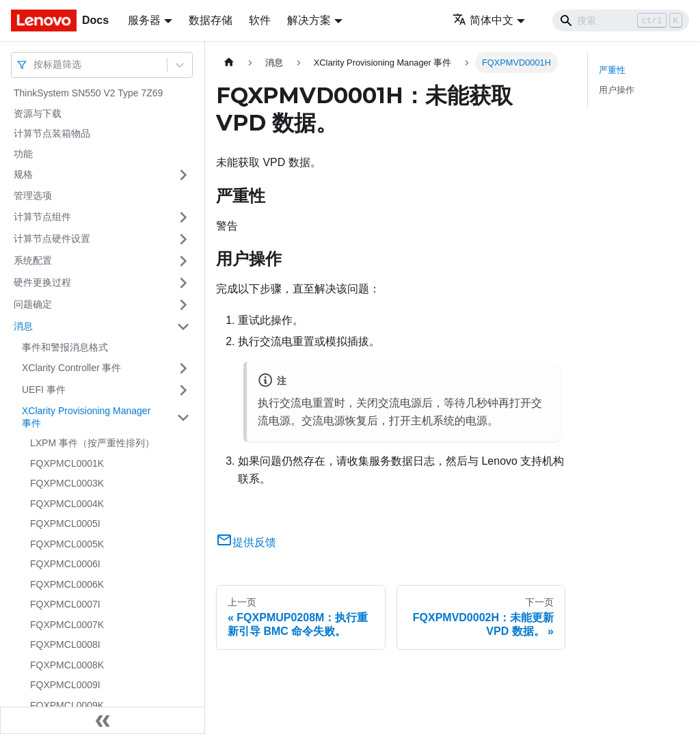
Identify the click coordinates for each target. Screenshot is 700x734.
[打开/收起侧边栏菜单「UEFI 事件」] (183, 390)
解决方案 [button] (309, 20)
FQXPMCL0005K (67, 544)
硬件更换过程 (42, 282)
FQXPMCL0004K (67, 504)
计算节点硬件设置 (52, 239)
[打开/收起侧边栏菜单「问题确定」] (183, 305)
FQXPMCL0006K (67, 584)
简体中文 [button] (483, 20)
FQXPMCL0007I (65, 604)
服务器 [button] (144, 20)
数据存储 (211, 20)
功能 (23, 154)
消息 (23, 326)
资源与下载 (38, 113)
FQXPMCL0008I (65, 644)
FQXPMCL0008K (67, 665)
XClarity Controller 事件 (71, 368)
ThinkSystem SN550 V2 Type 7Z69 (88, 93)
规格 (23, 174)
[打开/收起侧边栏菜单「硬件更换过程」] (183, 283)
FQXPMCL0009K (67, 705)
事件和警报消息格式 (65, 347)
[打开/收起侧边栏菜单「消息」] (183, 327)
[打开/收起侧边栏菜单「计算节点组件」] (183, 217)
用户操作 (617, 90)
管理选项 (33, 195)
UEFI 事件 (44, 390)
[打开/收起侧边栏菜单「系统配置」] (183, 261)
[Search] (621, 21)
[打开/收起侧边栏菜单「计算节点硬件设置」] (183, 239)
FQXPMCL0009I (65, 685)
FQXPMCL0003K (67, 483)
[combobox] (35, 65)
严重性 (612, 70)
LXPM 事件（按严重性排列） (92, 443)
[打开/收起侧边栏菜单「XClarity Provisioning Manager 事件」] (183, 417)
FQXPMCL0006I (65, 564)
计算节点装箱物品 (52, 133)
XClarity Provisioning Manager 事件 (86, 417)
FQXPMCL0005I (65, 524)
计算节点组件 (42, 217)
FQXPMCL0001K (67, 463)
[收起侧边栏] (103, 720)
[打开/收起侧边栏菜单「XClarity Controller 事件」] (183, 368)
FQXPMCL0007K (67, 625)
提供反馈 (246, 542)
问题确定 (33, 304)
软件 (260, 20)
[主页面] (229, 63)
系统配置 (33, 260)
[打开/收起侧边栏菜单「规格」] (183, 175)
